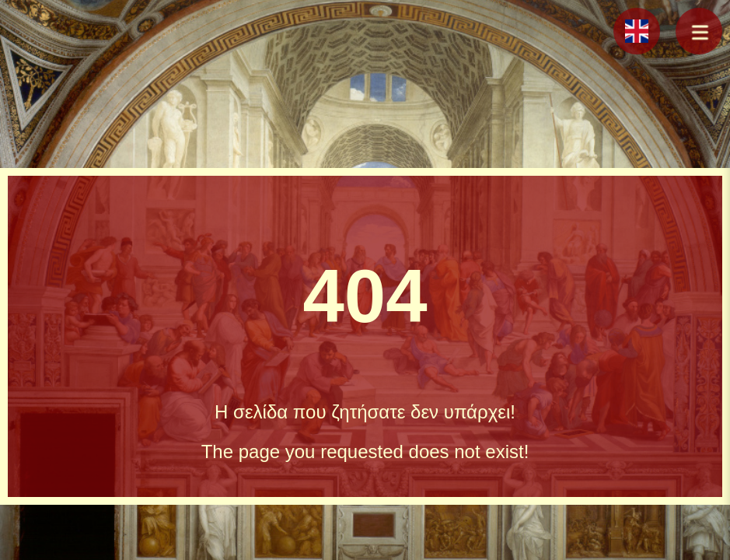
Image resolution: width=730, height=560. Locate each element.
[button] (699, 31)
